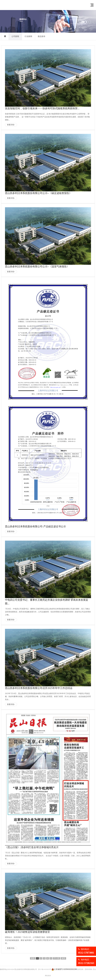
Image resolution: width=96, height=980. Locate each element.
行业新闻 (28, 36)
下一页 (56, 958)
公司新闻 (15, 36)
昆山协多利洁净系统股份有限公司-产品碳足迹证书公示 (35, 526)
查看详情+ (11, 125)
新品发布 (41, 36)
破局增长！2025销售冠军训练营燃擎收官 (27, 932)
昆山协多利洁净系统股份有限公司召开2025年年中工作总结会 (39, 688)
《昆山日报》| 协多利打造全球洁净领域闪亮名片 (32, 847)
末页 (63, 958)
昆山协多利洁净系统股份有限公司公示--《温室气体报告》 (37, 266)
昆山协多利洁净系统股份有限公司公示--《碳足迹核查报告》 (38, 193)
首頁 (33, 958)
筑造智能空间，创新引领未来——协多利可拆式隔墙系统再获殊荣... (42, 108)
